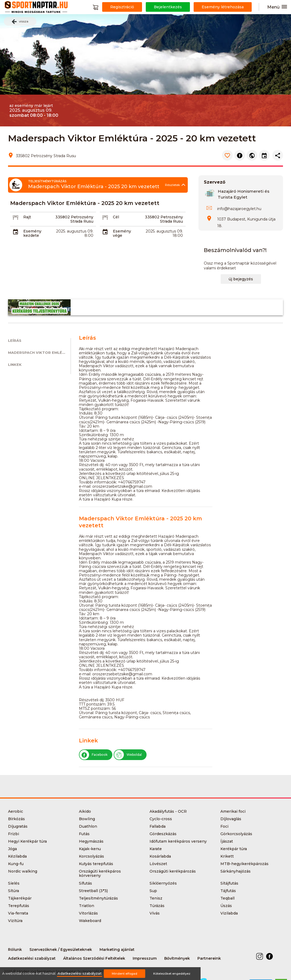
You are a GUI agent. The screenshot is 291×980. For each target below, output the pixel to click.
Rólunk (15, 950)
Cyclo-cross (161, 819)
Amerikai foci (233, 811)
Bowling (87, 819)
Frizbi (14, 834)
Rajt (27, 217)
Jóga (12, 849)
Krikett (227, 856)
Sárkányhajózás (236, 871)
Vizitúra (15, 921)
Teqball (227, 898)
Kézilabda (17, 856)
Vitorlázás (88, 913)
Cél (116, 217)
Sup (153, 891)
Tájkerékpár (20, 898)
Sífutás (85, 883)
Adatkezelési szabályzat (32, 958)
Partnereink (209, 958)
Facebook (93, 755)
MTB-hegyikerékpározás (244, 864)
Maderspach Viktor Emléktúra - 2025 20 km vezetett (39, 353)
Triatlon (87, 906)
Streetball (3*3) (93, 891)
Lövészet (158, 864)
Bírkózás (16, 819)
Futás (84, 834)
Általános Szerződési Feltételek (94, 958)
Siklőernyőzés (163, 883)
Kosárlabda (160, 856)
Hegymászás (91, 841)
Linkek (15, 365)
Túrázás (157, 906)
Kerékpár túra (234, 849)
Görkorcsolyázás (236, 834)
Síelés (14, 883)
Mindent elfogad (125, 974)
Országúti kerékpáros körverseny (100, 873)
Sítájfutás (229, 883)
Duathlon (88, 826)
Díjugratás (18, 826)
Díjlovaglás (231, 819)
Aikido (85, 811)
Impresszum (145, 958)
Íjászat (227, 841)
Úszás (226, 906)
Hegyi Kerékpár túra (27, 841)
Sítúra (14, 891)
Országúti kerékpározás (173, 871)
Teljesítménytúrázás (98, 898)
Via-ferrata (18, 913)
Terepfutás (19, 906)
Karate (156, 849)
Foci (224, 826)
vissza (20, 22)
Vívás (155, 913)
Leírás (15, 341)
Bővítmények (177, 958)
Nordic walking (23, 871)
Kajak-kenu (90, 849)
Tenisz (156, 898)
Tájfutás (228, 891)
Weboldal (128, 755)
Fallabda (158, 826)
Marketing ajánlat (117, 950)
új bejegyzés (241, 279)
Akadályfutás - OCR (168, 811)
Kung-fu (16, 864)
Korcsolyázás (91, 856)
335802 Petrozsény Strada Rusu (74, 219)
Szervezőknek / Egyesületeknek (61, 950)
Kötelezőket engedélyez (172, 974)
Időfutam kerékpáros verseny (178, 841)
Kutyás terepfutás (96, 864)
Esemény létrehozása (223, 7)
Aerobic (16, 811)
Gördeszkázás (163, 834)
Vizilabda (229, 913)
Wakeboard (90, 921)
